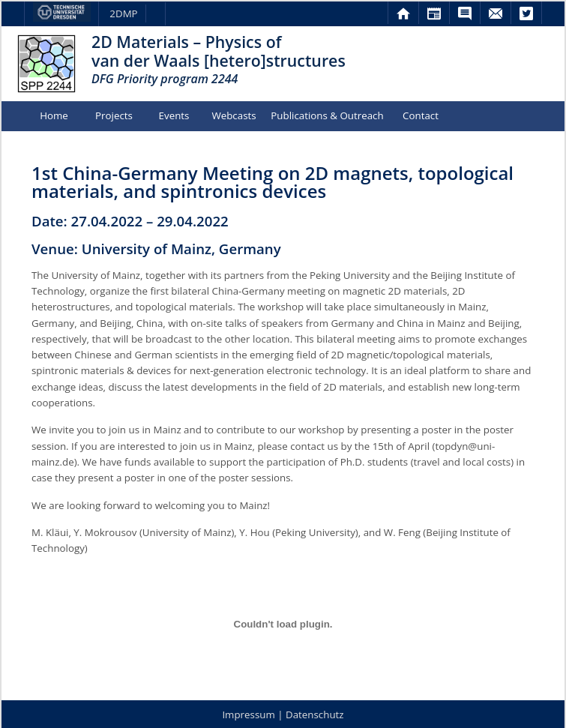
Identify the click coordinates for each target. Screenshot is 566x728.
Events (174, 115)
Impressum (248, 715)
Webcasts (234, 115)
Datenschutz (315, 715)
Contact (421, 115)
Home (54, 115)
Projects (114, 115)
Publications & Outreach (327, 115)
